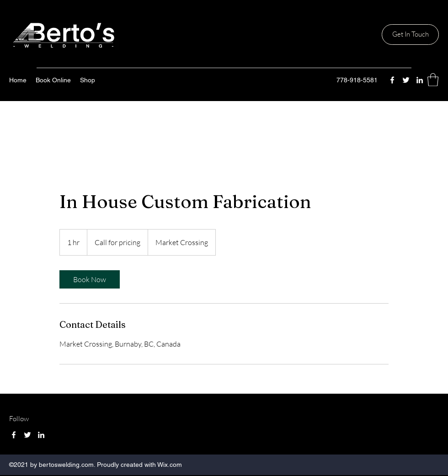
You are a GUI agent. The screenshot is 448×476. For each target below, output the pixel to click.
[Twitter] (406, 80)
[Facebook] (392, 80)
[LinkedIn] (420, 80)
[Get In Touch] (410, 35)
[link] (90, 279)
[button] (433, 80)
